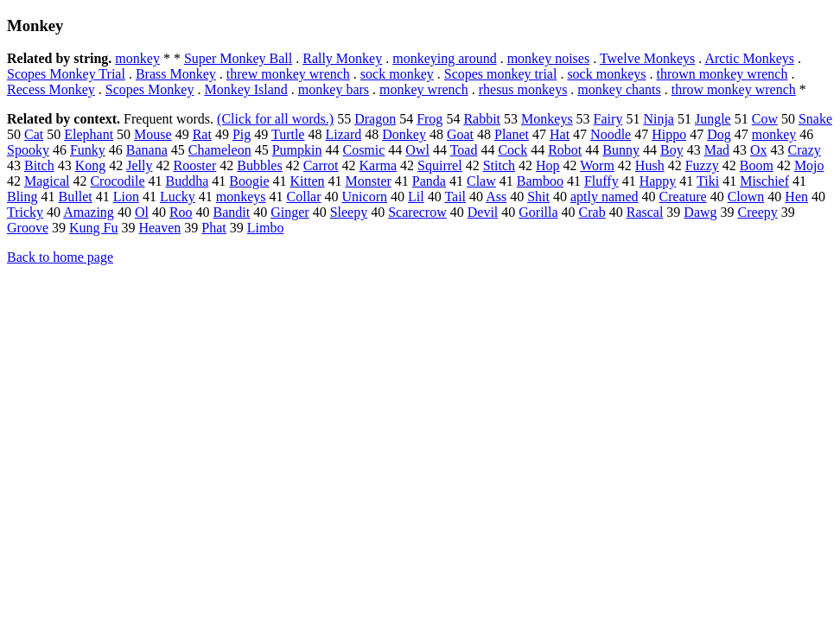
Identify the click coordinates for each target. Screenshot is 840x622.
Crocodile (117, 181)
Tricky (25, 212)
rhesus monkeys (523, 89)
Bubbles (259, 165)
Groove (28, 228)
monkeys (241, 197)
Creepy (758, 212)
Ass (496, 197)
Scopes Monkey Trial (66, 74)
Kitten (308, 181)
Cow (765, 119)
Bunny (621, 150)
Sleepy (349, 212)
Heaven (159, 228)
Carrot (321, 165)
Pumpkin (297, 150)
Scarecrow (417, 212)
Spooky (28, 150)
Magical (47, 181)
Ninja (659, 119)
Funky (88, 150)
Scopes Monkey (150, 89)
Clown (746, 197)
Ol (142, 212)
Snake (815, 119)
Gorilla (538, 212)
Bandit (232, 212)
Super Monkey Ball (238, 58)
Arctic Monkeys (749, 58)
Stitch (499, 165)
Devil (483, 212)
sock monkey (397, 74)
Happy (658, 181)
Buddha (188, 181)
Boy (672, 150)
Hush (650, 165)
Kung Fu (93, 228)
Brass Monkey (176, 74)
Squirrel (440, 165)
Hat (560, 134)
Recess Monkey (51, 89)
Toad (464, 150)
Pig (242, 134)
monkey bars (334, 89)
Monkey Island (245, 89)
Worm (597, 165)
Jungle (713, 119)
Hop (548, 165)
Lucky (178, 197)
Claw (481, 181)
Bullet (76, 197)
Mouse (153, 134)
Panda (429, 181)
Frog (430, 119)
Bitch (39, 165)
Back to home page (60, 257)
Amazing (89, 212)
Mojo (809, 165)
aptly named (605, 197)
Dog (719, 134)
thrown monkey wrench (722, 74)
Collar (304, 197)
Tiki (708, 181)
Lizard (343, 134)
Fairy (608, 119)
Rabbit (482, 119)
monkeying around (444, 58)
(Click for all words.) (275, 119)
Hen (796, 197)
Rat (202, 134)
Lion (126, 197)
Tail (455, 197)
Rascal (645, 212)
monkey (137, 58)
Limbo (266, 228)
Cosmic (363, 150)
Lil (416, 197)
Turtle (288, 134)
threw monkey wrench (288, 74)
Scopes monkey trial (501, 74)
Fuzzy (702, 165)
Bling (22, 197)
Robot (565, 150)
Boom (757, 165)
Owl (417, 150)
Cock (512, 150)
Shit (538, 197)
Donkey (404, 134)
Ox (759, 150)
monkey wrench (424, 89)
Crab (592, 212)
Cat (34, 134)
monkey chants (619, 89)
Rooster (194, 165)
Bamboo (540, 181)
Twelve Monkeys (647, 58)
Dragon (375, 119)
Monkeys (547, 119)
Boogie (249, 181)
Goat (460, 134)
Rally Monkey (342, 58)
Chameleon (220, 150)
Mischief (764, 181)
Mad (717, 150)
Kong (91, 165)
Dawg (700, 212)
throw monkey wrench (734, 89)
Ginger (290, 212)
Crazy (805, 150)
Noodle (611, 134)
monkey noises (549, 58)
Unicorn (365, 197)
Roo (181, 212)
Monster (369, 181)
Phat (213, 228)
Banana (147, 150)
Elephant (89, 134)
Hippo (669, 134)
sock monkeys (606, 74)
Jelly (139, 165)
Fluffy (601, 181)
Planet (512, 134)
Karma (379, 165)
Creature (683, 197)
